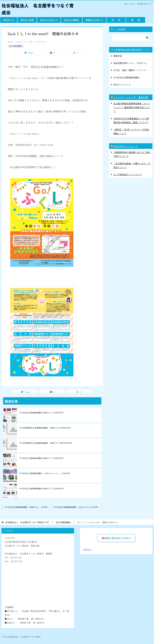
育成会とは (9, 20)
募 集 (136, 20)
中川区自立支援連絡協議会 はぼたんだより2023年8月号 (78, 507)
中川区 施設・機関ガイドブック (130, 70)
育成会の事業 (27, 20)
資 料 (116, 20)
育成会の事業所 (72, 20)
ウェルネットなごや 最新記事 (131, 97)
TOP (27, 522)
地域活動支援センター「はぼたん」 (131, 63)
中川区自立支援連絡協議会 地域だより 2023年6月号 (28, 507)
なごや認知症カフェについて (128, 174)
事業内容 (118, 56)
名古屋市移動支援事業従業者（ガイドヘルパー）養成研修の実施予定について (132, 107)
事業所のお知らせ (94, 20)
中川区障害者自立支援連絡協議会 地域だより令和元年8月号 (46, 443)
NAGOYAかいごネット (126, 146)
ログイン (87, 549)
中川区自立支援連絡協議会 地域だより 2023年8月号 (42, 488)
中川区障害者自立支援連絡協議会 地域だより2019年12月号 (45, 428)
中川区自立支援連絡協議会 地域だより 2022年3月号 (41, 413)
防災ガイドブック (122, 85)
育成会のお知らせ (49, 20)
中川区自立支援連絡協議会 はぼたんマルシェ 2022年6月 (45, 473)
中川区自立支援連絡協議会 (126, 77)
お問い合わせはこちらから (116, 538)
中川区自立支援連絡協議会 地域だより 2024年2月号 (42, 458)
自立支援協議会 (16, 46)
